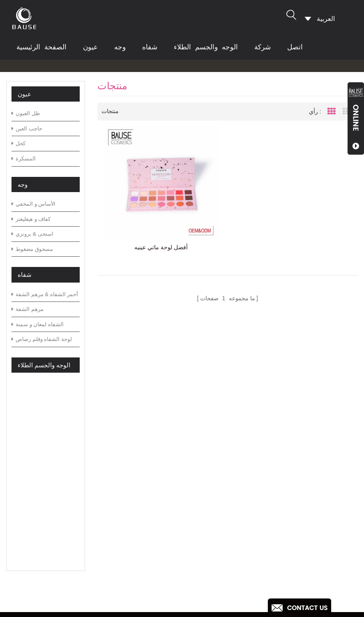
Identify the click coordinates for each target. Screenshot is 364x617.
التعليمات (135, 478)
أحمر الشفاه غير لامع (205, 582)
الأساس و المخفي (33, 204)
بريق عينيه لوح (196, 556)
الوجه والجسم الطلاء (206, 47)
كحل (18, 143)
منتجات (132, 465)
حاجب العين (27, 129)
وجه (120, 47)
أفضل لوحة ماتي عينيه (161, 247)
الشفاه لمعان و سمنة (38, 324)
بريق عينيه (191, 569)
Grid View (332, 111)
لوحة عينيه (191, 478)
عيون (90, 47)
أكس (129, 553)
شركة (263, 47)
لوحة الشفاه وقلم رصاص (42, 339)
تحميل (130, 517)
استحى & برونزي (32, 234)
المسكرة (24, 159)
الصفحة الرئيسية (41, 47)
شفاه (150, 47)
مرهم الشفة (28, 309)
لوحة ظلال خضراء (202, 465)
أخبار (129, 504)
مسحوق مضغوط (32, 249)
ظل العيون (26, 113)
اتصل (295, 47)
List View (347, 111)
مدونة (130, 491)
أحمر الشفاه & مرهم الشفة (45, 294)
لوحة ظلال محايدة (201, 491)
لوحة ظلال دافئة (199, 543)
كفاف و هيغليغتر (31, 219)
